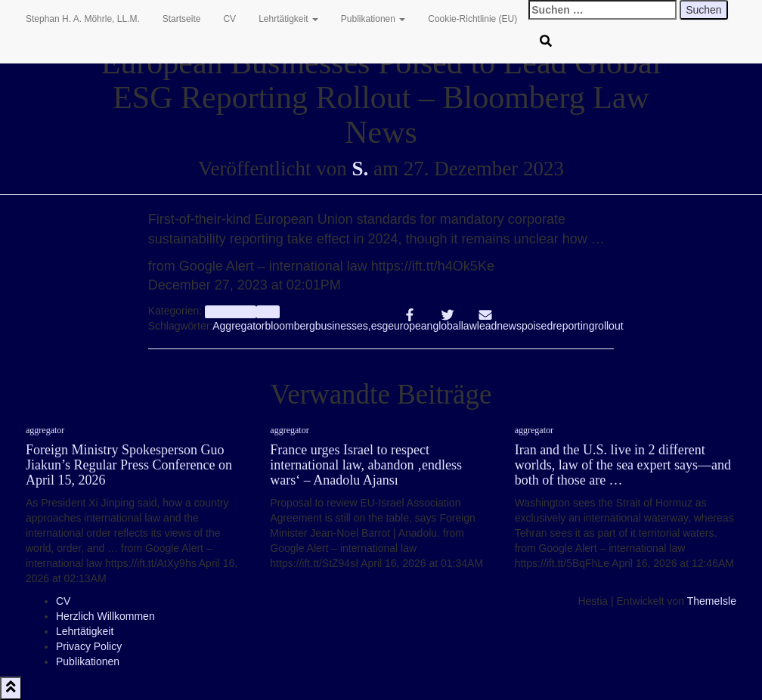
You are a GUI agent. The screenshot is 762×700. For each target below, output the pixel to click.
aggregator (230, 311)
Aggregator (239, 326)
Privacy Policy (89, 646)
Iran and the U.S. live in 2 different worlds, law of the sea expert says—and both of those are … (623, 465)
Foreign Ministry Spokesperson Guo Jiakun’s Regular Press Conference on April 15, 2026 (129, 465)
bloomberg (290, 326)
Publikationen (373, 19)
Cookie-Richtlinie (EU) (472, 19)
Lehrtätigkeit (288, 19)
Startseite (182, 19)
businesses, (343, 326)
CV (229, 19)
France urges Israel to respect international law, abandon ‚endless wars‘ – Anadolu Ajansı (366, 465)
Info (268, 311)
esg (380, 326)
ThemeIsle (712, 601)
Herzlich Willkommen (105, 616)
